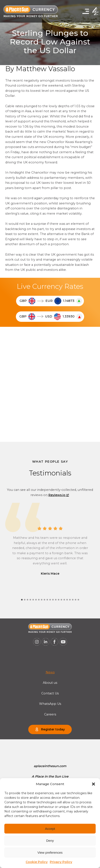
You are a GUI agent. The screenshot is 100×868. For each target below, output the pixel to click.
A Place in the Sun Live (50, 776)
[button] (93, 784)
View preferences (50, 852)
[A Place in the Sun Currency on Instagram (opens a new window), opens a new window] (37, 642)
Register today (53, 729)
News (50, 672)
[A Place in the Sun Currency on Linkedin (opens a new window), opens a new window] (46, 642)
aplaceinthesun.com (50, 766)
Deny (50, 841)
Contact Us (50, 693)
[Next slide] (50, 496)
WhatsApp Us (50, 704)
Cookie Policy (37, 862)
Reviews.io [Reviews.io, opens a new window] (59, 495)
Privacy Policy (61, 862)
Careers (50, 714)
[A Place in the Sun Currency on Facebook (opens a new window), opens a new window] (55, 642)
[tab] (22, 600)
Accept (50, 829)
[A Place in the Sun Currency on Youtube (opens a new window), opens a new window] (63, 642)
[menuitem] (50, 672)
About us (50, 683)
